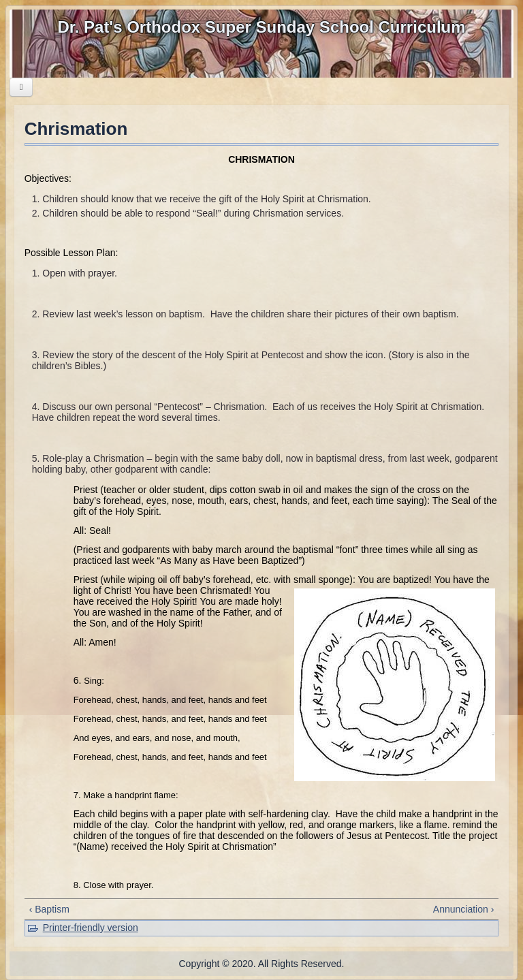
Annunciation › (464, 909)
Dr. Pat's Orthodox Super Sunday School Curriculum (261, 27)
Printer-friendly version (91, 928)
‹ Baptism (49, 909)
